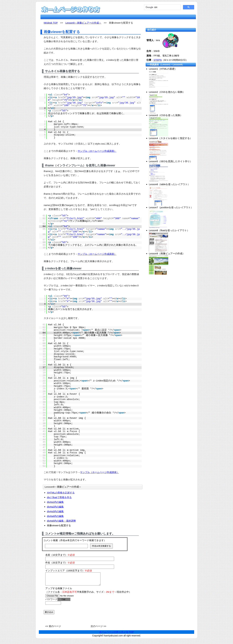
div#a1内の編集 (55, 502)
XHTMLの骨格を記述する (61, 493)
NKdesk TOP (51, 23)
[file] (66, 598)
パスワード (58, 602)
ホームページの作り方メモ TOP (117, 634)
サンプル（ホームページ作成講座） (97, 151)
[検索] (162, 7)
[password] (53, 605)
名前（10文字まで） (60, 555)
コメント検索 (51, 540)
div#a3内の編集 (55, 511)
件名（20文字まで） (60, 563)
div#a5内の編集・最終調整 (61, 521)
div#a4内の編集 (55, 516)
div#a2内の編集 (55, 507)
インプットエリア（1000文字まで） (69, 571)
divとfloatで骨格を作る (59, 497)
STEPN (158, 60)
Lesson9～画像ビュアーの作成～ (83, 23)
